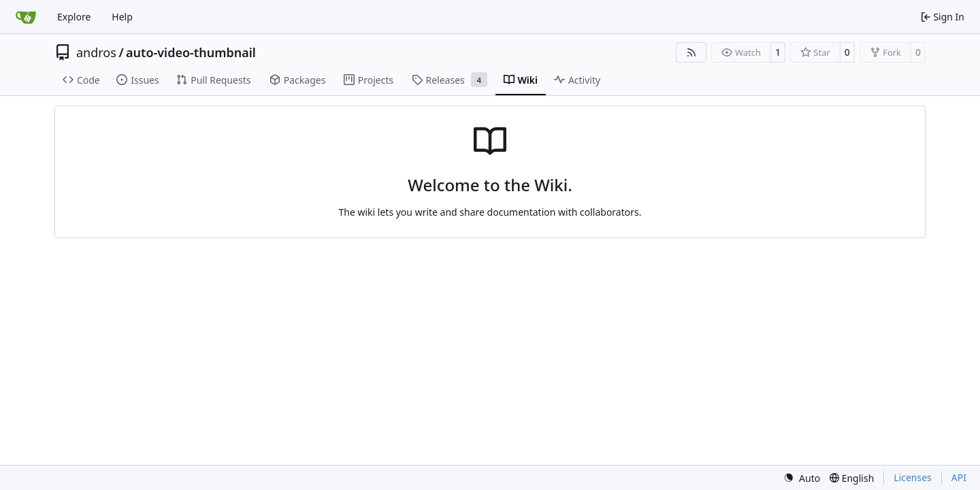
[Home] (26, 17)
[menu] (802, 478)
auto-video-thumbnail (191, 52)
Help (122, 17)
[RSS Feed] (691, 52)
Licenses (913, 477)
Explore (74, 17)
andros (96, 52)
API (959, 477)
